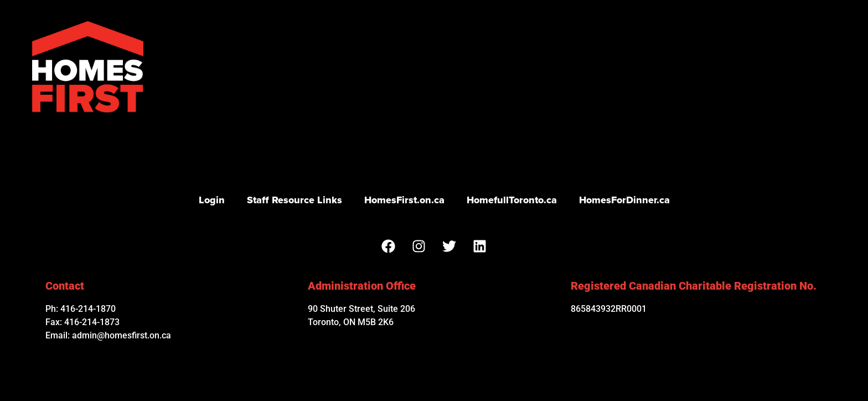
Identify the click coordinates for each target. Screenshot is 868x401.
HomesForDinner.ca (624, 200)
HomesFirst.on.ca (404, 200)
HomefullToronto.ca (512, 200)
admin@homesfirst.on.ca (122, 335)
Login (212, 200)
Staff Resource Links (294, 200)
